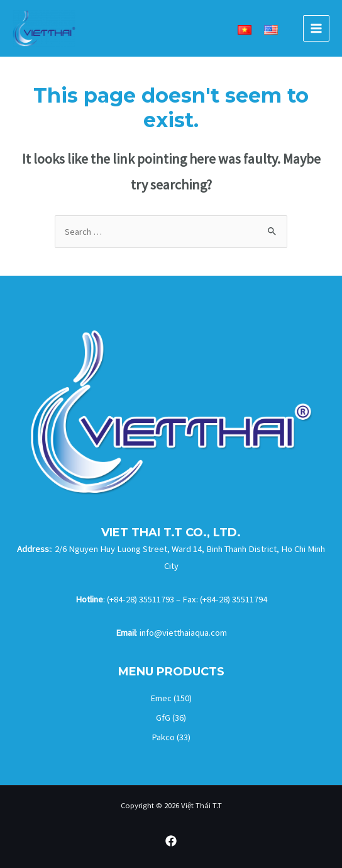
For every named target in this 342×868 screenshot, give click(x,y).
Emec (161, 698)
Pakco (163, 737)
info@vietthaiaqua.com (183, 633)
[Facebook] (171, 841)
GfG (163, 718)
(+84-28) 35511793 (141, 599)
